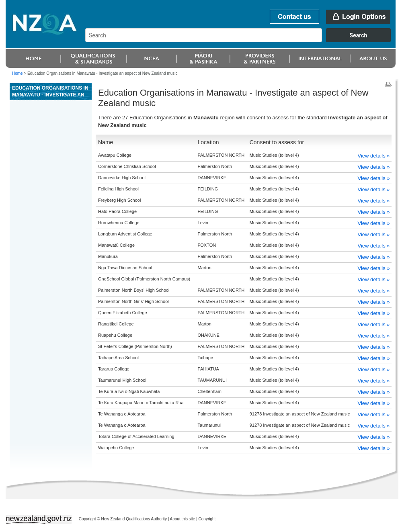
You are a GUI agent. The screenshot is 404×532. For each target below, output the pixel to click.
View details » (374, 156)
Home (17, 73)
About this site (183, 519)
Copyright (207, 519)
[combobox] (242, 40)
